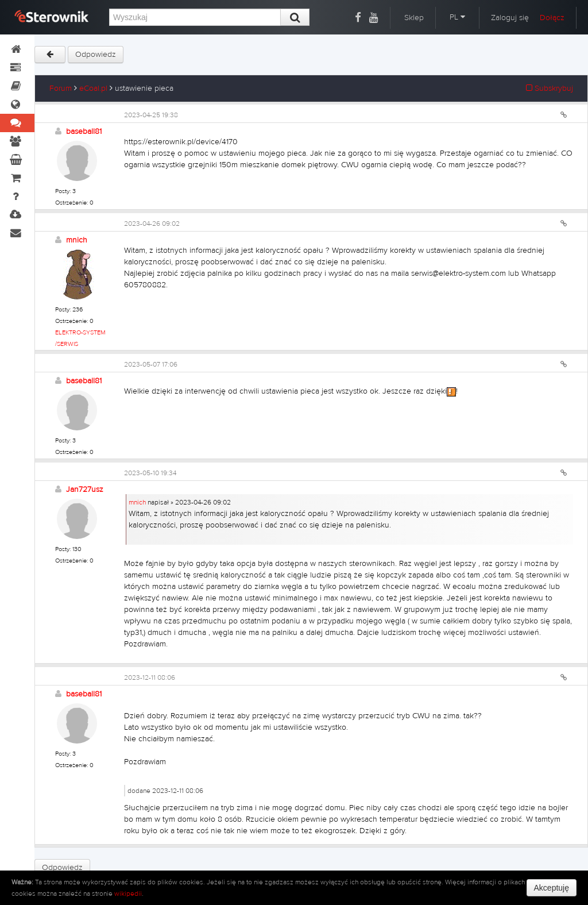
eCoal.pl (93, 88)
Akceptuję (552, 888)
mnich (77, 240)
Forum (61, 88)
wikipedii (128, 894)
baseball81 (84, 132)
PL (457, 17)
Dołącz (552, 18)
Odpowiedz (96, 55)
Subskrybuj (550, 88)
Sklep (414, 18)
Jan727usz (85, 490)
